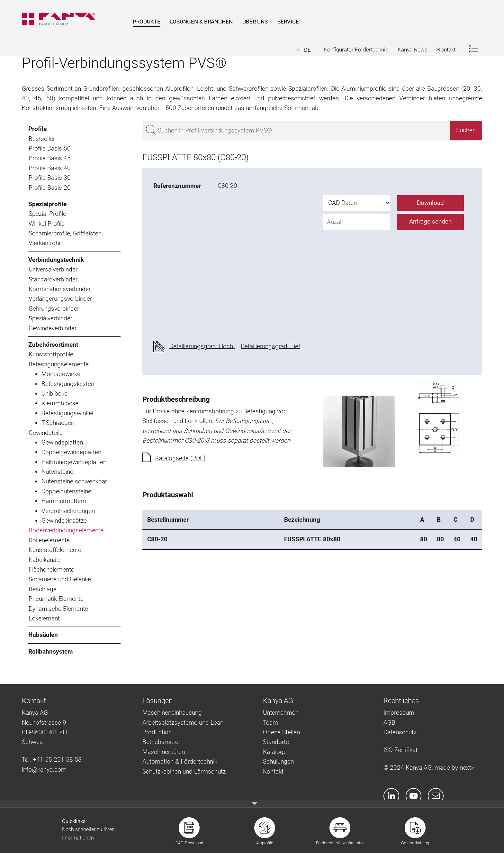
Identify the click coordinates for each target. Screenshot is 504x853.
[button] (303, 50)
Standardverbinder (53, 279)
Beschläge (43, 589)
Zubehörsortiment (53, 345)
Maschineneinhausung (172, 713)
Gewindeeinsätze (64, 521)
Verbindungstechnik (56, 260)
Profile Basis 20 (50, 188)
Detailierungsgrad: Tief (270, 346)
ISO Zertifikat (401, 750)
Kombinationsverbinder (60, 289)
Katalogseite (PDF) (180, 458)
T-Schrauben (58, 423)
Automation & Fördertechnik (180, 761)
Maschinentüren (164, 752)
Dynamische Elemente (58, 609)
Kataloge (275, 752)
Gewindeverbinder (53, 328)
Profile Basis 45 (50, 158)
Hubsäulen (43, 635)
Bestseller (42, 139)
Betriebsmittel (161, 742)
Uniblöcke (54, 394)
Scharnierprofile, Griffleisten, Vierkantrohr (66, 238)
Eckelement (44, 618)
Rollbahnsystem (50, 651)
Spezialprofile (47, 204)
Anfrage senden (430, 221)
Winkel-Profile (47, 224)
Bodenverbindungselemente (66, 530)
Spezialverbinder (50, 318)
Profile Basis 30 (50, 178)
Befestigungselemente (59, 364)
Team (270, 723)
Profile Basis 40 (50, 168)
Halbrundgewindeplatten (74, 462)
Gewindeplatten (62, 442)
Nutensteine (57, 472)
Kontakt (273, 771)
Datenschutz (400, 732)
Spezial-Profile (47, 214)
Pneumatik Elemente (56, 599)
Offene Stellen (281, 732)
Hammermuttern (64, 501)
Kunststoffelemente (55, 550)
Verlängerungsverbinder (60, 299)
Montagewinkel (62, 374)
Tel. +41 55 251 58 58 (52, 760)
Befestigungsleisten (68, 384)
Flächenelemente (51, 569)
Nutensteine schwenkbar (74, 481)
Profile (37, 129)
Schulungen (278, 761)
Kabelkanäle (45, 560)
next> (467, 768)
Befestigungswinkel (67, 413)
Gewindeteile (46, 433)
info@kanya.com (44, 770)
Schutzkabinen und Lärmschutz (184, 771)
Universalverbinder (53, 269)
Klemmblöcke (60, 403)
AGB (389, 723)
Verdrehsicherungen (68, 511)
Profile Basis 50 (50, 148)
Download (430, 203)
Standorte (276, 742)
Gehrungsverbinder (54, 309)
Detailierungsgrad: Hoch (202, 346)
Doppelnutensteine (66, 491)
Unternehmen (281, 713)
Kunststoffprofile (51, 354)
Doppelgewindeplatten (71, 452)
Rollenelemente (49, 540)
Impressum (399, 713)
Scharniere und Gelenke (60, 579)
